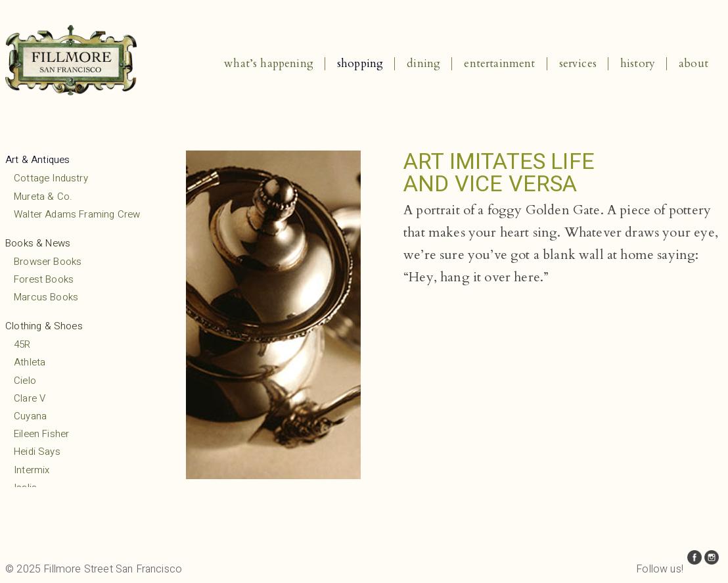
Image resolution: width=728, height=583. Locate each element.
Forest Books (44, 279)
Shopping (360, 63)
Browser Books (48, 262)
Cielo (25, 381)
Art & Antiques (37, 160)
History (638, 63)
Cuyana (30, 416)
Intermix (32, 470)
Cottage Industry (51, 178)
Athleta (30, 362)
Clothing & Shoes (44, 326)
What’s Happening (269, 63)
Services (578, 63)
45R (22, 344)
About (694, 63)
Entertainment (499, 63)
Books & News (38, 243)
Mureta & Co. (43, 197)
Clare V (30, 398)
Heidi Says (37, 452)
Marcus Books (46, 297)
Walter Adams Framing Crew (77, 214)
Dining (423, 63)
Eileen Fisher (41, 434)
